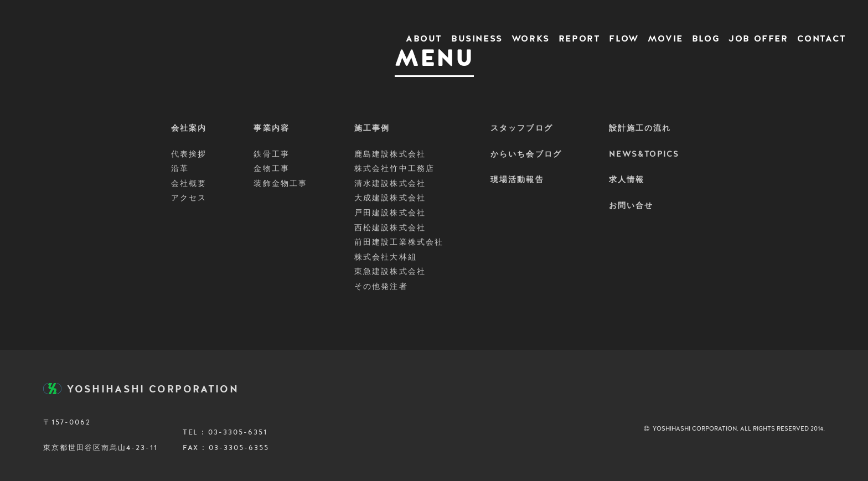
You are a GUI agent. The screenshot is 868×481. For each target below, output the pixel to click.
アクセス (189, 198)
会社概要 (189, 184)
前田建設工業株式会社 (399, 242)
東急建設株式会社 (390, 272)
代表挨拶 (189, 154)
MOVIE (665, 39)
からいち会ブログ (526, 154)
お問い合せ (631, 206)
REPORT (580, 39)
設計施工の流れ (640, 128)
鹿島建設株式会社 (390, 154)
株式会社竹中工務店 (394, 169)
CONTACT (822, 39)
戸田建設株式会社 (390, 213)
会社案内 (189, 128)
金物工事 (271, 169)
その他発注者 (381, 287)
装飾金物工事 (280, 184)
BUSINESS (477, 39)
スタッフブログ (522, 128)
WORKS (531, 39)
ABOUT (424, 39)
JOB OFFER (758, 39)
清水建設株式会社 (390, 184)
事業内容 (271, 128)
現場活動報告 (517, 180)
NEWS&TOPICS (644, 154)
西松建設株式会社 (390, 228)
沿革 (180, 169)
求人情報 (627, 180)
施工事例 (372, 128)
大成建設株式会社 (390, 198)
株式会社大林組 (386, 257)
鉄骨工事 (271, 154)
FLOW (624, 39)
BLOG (706, 39)
